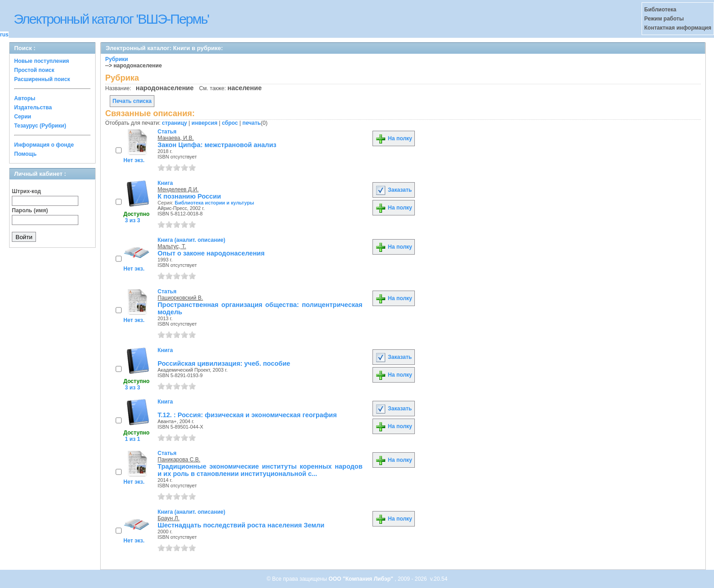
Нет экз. (134, 160)
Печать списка (132, 101)
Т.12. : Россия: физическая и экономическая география (247, 415)
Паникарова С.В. (179, 460)
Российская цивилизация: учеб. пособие (224, 363)
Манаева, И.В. (176, 138)
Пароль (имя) (30, 210)
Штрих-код (26, 191)
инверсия (205, 123)
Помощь (25, 154)
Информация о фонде (44, 145)
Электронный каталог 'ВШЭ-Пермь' (111, 19)
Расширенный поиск (42, 79)
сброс (230, 123)
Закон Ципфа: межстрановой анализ (217, 145)
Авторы (25, 98)
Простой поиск (34, 70)
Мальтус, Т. (172, 246)
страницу (175, 123)
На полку (394, 138)
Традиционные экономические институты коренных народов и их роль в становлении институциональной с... (260, 470)
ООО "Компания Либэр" (361, 579)
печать (252, 123)
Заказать (393, 190)
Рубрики (117, 59)
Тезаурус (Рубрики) (40, 126)
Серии (23, 117)
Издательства (33, 107)
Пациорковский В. (180, 298)
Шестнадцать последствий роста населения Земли (241, 525)
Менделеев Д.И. (178, 189)
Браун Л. (168, 518)
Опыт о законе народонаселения (211, 253)
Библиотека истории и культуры (214, 203)
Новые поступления (42, 61)
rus (4, 35)
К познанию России (189, 196)
